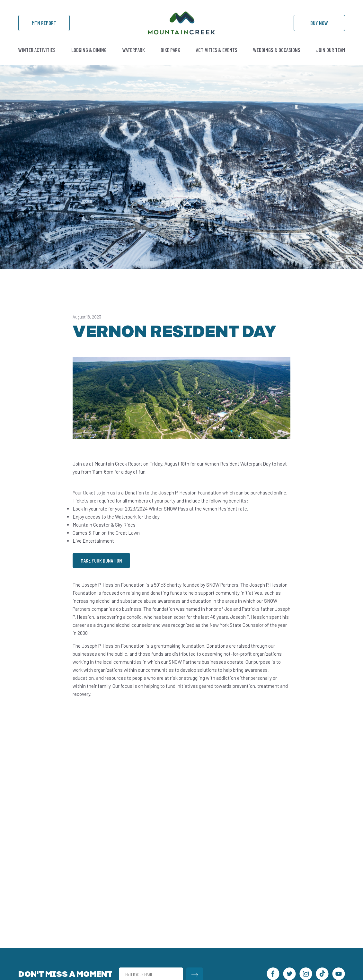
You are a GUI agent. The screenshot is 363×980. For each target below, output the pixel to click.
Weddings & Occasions (277, 50)
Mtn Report (44, 23)
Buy (319, 23)
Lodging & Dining (89, 50)
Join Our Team (331, 50)
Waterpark (134, 50)
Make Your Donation (101, 560)
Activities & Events (217, 50)
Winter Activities (37, 50)
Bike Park (170, 50)
